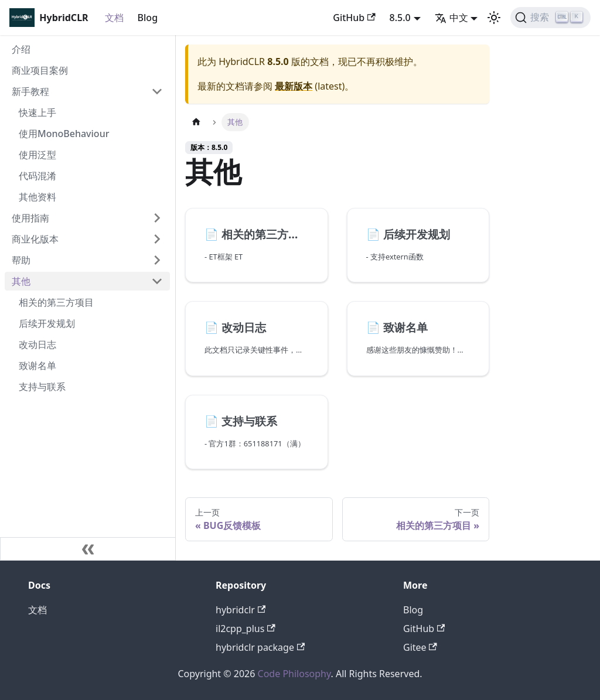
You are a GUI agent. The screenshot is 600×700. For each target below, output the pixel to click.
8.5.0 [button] (400, 18)
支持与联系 (42, 387)
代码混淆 (37, 176)
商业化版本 (35, 239)
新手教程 (30, 91)
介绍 (21, 49)
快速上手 (37, 112)
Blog (148, 18)
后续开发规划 (47, 323)
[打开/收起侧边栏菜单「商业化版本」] (157, 239)
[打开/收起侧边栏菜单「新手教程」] (157, 91)
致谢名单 (37, 366)
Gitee (420, 647)
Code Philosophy (294, 674)
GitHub (354, 18)
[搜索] (550, 18)
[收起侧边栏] (88, 549)
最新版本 (294, 86)
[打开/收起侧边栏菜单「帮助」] (157, 260)
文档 (114, 18)
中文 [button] (451, 18)
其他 (21, 281)
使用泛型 (37, 155)
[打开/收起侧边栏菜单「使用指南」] (157, 218)
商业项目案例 (40, 70)
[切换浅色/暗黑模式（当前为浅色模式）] (494, 18)
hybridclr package (260, 647)
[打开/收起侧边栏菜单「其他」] (157, 281)
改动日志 (37, 344)
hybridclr (241, 610)
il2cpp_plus (246, 629)
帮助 (21, 260)
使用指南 (30, 218)
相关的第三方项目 (56, 302)
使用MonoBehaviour (64, 134)
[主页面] (196, 122)
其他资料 (37, 197)
